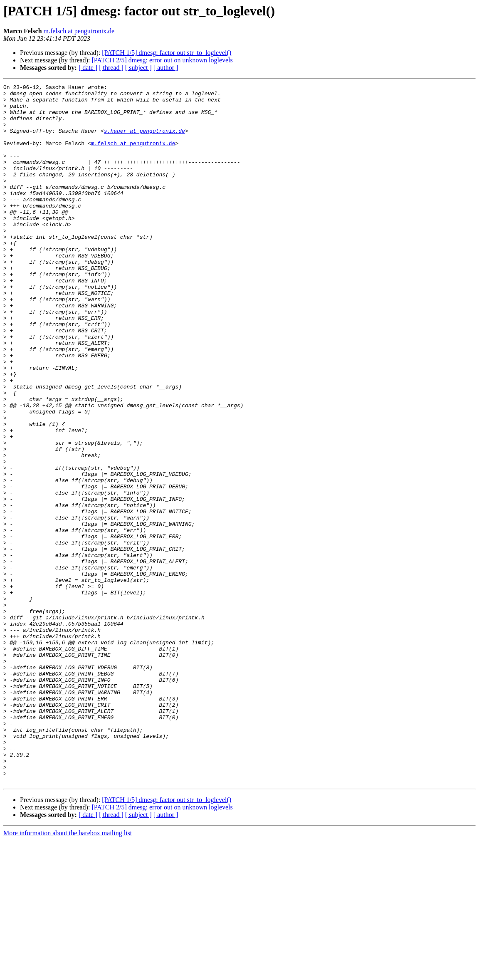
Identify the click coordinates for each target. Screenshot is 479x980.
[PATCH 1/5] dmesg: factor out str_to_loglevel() (167, 53)
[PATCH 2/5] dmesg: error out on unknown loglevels (162, 60)
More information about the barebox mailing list (68, 973)
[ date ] (88, 68)
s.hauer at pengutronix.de (144, 141)
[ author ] (166, 68)
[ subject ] (138, 68)
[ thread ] (111, 68)
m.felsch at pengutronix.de (79, 31)
